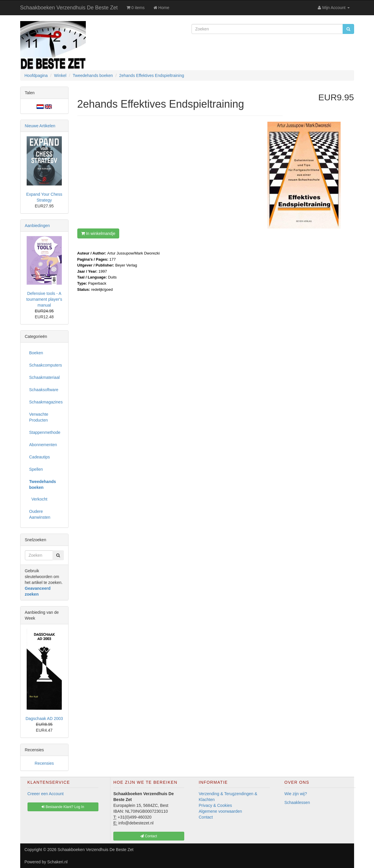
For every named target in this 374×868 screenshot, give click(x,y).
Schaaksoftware (44, 390)
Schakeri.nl (57, 862)
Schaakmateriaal (45, 377)
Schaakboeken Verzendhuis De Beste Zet (69, 8)
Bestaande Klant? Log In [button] (63, 807)
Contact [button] (149, 836)
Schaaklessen (297, 802)
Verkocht (38, 499)
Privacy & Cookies (216, 805)
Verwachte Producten (39, 417)
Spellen (36, 469)
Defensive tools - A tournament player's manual (44, 299)
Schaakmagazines (46, 402)
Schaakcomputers (46, 365)
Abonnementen (43, 445)
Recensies (44, 763)
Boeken (36, 353)
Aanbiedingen (37, 226)
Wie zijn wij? (296, 794)
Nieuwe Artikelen (40, 126)
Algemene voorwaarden (221, 811)
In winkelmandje (98, 233)
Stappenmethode (45, 432)
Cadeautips (40, 457)
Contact (206, 817)
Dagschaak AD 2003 (44, 719)
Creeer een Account (46, 794)
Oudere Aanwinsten (40, 514)
